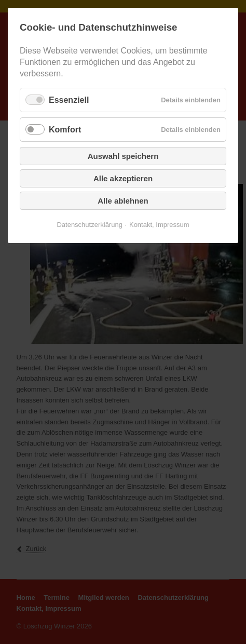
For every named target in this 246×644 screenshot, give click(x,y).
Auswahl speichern (123, 156)
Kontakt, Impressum (159, 225)
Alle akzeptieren (123, 178)
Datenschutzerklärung (89, 225)
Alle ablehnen (123, 201)
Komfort (65, 130)
